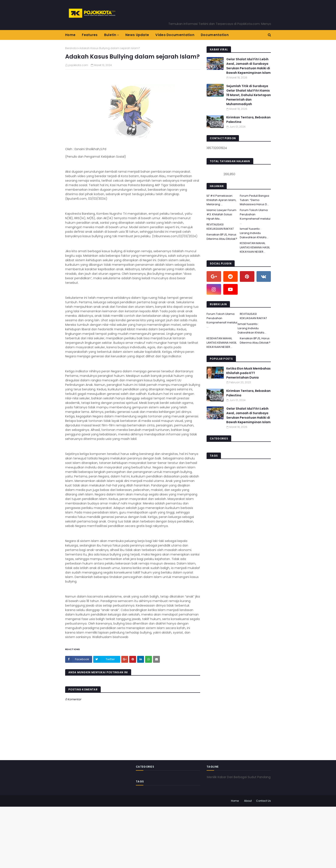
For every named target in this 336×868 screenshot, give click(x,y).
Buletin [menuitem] (110, 35)
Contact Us (263, 801)
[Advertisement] (129, 837)
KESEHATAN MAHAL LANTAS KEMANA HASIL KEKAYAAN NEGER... (255, 247)
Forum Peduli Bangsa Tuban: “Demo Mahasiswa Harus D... (254, 200)
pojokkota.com (78, 65)
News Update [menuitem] (137, 35)
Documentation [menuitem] (215, 35)
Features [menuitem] (90, 35)
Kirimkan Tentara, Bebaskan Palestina (248, 120)
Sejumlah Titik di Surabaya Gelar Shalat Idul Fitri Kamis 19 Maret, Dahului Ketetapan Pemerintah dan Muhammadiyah (249, 95)
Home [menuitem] (70, 35)
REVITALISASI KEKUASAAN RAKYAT (220, 227)
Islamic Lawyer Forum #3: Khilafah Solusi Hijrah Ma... (221, 214)
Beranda (71, 48)
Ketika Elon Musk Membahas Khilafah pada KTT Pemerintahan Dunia (248, 373)
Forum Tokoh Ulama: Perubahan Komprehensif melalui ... (255, 217)
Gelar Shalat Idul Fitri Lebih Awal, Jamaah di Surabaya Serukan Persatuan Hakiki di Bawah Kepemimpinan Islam (248, 66)
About (248, 801)
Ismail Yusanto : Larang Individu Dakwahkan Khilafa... (254, 233)
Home (235, 801)
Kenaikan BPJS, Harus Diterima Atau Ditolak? (222, 237)
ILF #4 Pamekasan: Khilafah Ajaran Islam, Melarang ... (221, 200)
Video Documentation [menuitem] (175, 35)
